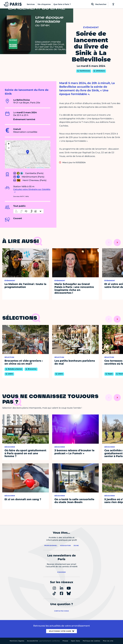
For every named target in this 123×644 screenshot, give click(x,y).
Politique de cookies (91, 641)
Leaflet (28, 168)
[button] (28, 152)
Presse (65, 641)
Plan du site (108, 641)
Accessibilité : (43, 641)
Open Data (75, 641)
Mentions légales (17, 641)
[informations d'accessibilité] (28, 211)
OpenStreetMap (40, 168)
